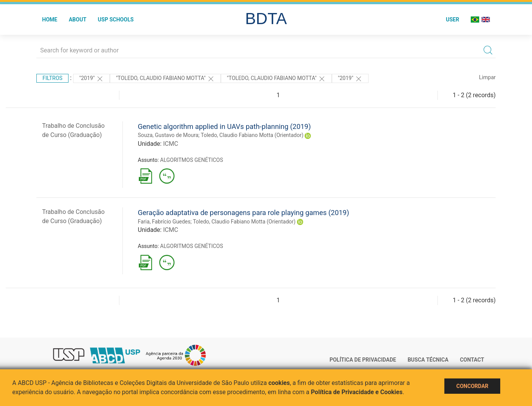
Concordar (472, 386)
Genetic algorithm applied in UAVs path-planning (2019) (224, 126)
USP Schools (116, 20)
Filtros (52, 78)
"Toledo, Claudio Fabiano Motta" (165, 79)
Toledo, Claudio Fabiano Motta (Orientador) (252, 135)
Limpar (487, 77)
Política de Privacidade (363, 360)
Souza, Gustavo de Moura (168, 135)
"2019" (91, 79)
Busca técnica (428, 360)
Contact (472, 360)
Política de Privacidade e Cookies (357, 392)
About (78, 20)
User (453, 20)
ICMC (171, 144)
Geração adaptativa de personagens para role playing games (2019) (243, 213)
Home (50, 20)
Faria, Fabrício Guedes (164, 222)
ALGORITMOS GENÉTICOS (191, 160)
